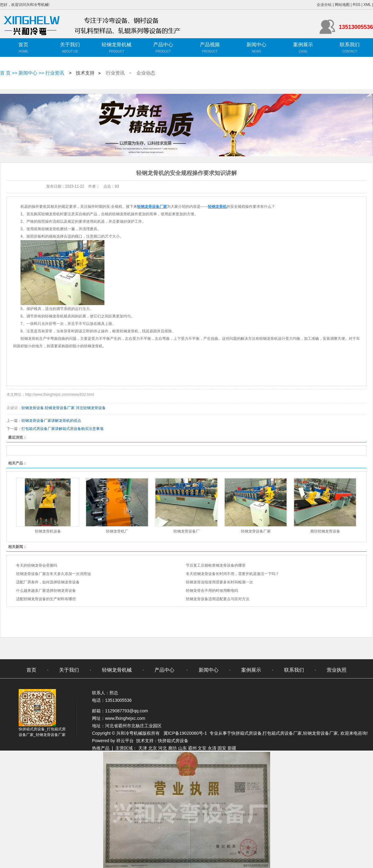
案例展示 (303, 45)
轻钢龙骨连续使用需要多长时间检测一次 (219, 582)
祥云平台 (125, 741)
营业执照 (337, 670)
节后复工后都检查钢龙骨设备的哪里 (216, 565)
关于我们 (70, 45)
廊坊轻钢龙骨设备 (325, 531)
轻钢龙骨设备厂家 (60, 408)
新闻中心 (256, 45)
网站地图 (342, 5)
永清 (212, 748)
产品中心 (163, 45)
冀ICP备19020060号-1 (185, 733)
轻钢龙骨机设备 (48, 531)
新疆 (232, 748)
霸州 (192, 748)
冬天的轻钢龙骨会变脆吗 (37, 565)
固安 (222, 748)
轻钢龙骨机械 (117, 45)
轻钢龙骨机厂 (117, 531)
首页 (23, 45)
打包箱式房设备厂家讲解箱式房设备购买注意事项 (62, 429)
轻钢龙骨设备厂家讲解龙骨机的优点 (51, 421)
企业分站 (324, 5)
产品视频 (210, 45)
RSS (357, 5)
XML (367, 5)
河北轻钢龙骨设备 (91, 408)
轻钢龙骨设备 (33, 408)
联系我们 (350, 45)
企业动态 (146, 73)
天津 (143, 748)
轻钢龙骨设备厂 (186, 531)
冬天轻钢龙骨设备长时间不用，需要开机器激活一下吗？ (233, 574)
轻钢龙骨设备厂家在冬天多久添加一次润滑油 (53, 574)
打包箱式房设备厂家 (282, 733)
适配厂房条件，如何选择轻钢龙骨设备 (48, 582)
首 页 (5, 73)
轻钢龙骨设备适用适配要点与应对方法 (218, 599)
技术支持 (85, 73)
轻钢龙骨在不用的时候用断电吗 (212, 591)
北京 (153, 748)
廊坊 (173, 748)
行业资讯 (55, 73)
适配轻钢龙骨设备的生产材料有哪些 (46, 599)
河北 (163, 748)
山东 (182, 748)
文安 (202, 748)
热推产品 (101, 748)
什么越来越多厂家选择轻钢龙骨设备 (46, 591)
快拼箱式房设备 (246, 733)
